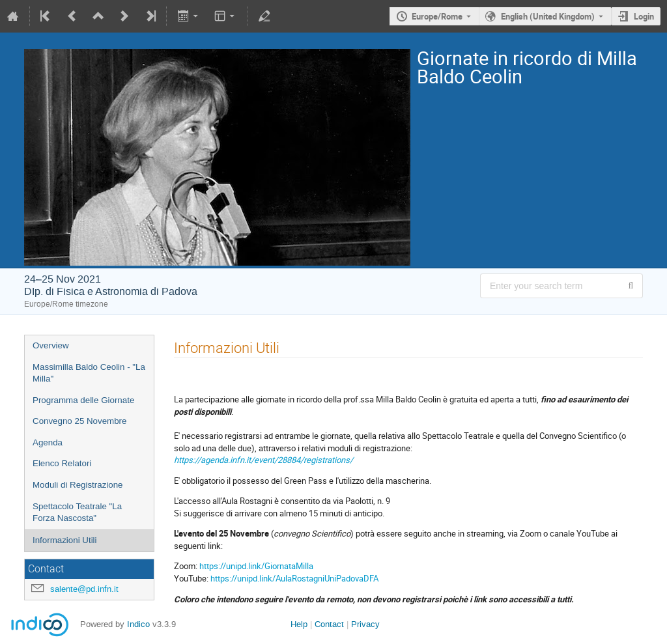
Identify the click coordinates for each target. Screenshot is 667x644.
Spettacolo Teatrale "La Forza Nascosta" (77, 512)
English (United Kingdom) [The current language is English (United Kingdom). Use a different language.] (548, 16)
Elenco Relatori (62, 463)
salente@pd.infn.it (84, 589)
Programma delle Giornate (83, 400)
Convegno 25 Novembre (79, 421)
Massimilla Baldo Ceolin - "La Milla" (89, 373)
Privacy (365, 624)
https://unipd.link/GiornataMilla (256, 566)
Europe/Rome (437, 16)
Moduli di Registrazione (78, 485)
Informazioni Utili (65, 540)
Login (644, 16)
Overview (51, 345)
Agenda (48, 442)
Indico (138, 624)
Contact (329, 624)
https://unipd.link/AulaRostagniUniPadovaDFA (294, 578)
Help (299, 624)
